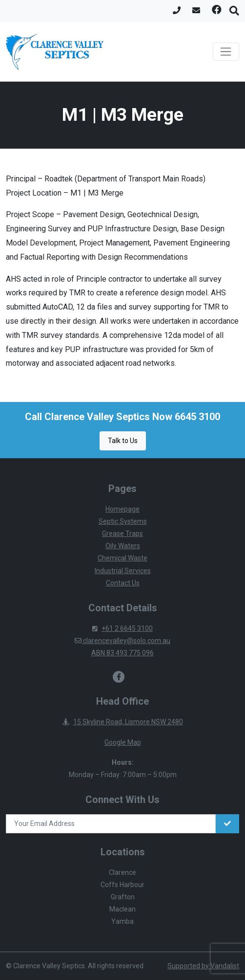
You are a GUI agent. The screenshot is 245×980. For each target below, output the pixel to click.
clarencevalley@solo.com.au (122, 641)
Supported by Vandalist (203, 966)
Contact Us (123, 583)
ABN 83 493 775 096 (122, 653)
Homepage (122, 509)
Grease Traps (122, 534)
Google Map (123, 742)
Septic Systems (123, 521)
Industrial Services (123, 571)
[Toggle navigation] (226, 52)
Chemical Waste (122, 558)
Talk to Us (123, 441)
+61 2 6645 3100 (122, 628)
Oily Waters (123, 546)
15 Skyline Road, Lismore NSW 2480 (123, 722)
